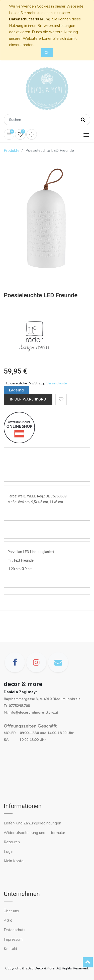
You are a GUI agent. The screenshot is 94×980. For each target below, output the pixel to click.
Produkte (12, 151)
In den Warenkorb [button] (28, 400)
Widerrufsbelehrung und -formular (34, 833)
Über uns (11, 911)
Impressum (14, 939)
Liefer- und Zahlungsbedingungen (32, 823)
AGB (8, 921)
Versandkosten (57, 383)
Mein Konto (14, 861)
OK (47, 53)
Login (9, 852)
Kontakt (11, 949)
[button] (61, 400)
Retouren (12, 842)
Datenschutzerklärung (30, 19)
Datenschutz (15, 930)
